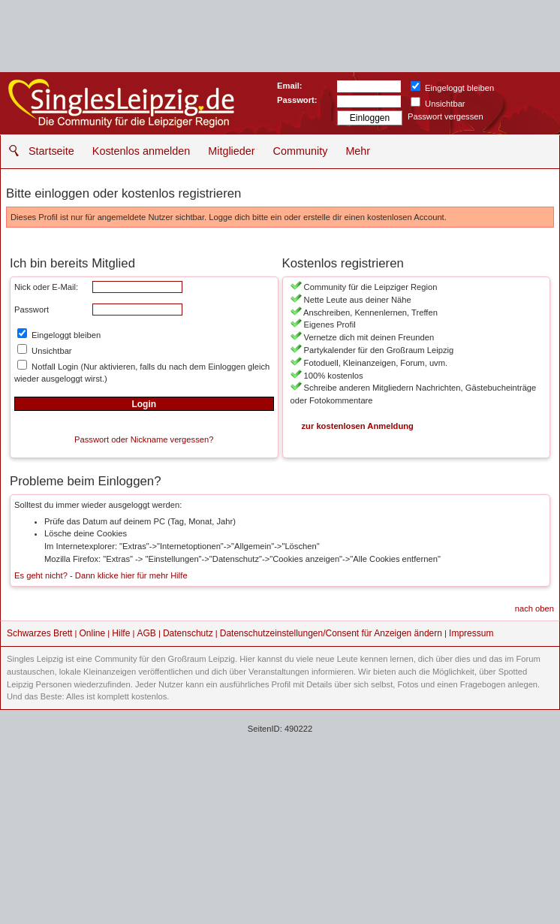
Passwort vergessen (446, 116)
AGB (146, 633)
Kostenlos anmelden (141, 151)
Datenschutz (188, 633)
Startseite (51, 151)
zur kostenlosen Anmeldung (358, 426)
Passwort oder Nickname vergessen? (144, 439)
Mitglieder (231, 151)
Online (93, 633)
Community (301, 151)
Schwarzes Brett (39, 633)
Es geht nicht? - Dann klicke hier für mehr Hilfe (101, 575)
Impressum (471, 633)
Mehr (358, 151)
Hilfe (121, 633)
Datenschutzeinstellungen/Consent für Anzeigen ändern (331, 633)
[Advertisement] (280, 815)
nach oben (534, 608)
